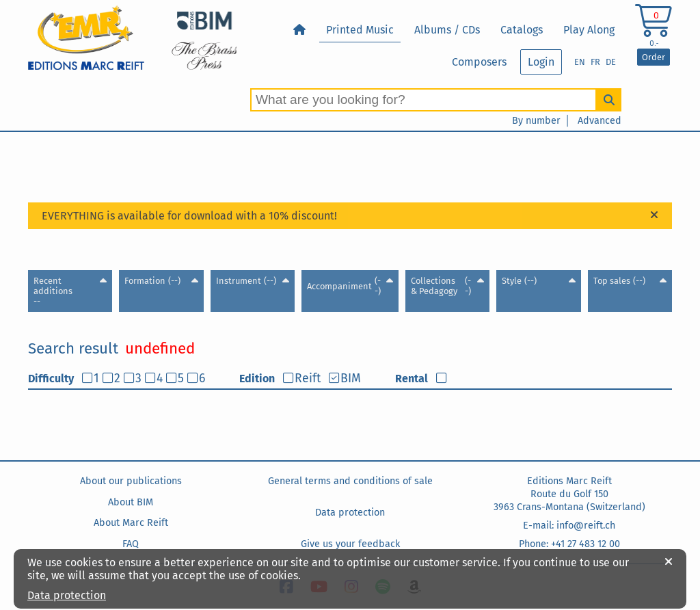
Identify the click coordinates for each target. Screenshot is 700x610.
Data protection (350, 513)
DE (611, 62)
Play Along (589, 30)
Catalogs (522, 30)
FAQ (131, 544)
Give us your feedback (350, 544)
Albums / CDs (447, 30)
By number (536, 121)
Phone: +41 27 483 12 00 (569, 544)
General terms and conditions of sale (350, 481)
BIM (351, 379)
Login (541, 62)
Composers (479, 62)
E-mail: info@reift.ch (569, 526)
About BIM (131, 502)
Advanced (600, 121)
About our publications (131, 481)
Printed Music (360, 30)
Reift (308, 379)
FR (595, 62)
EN (580, 62)
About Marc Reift (131, 523)
